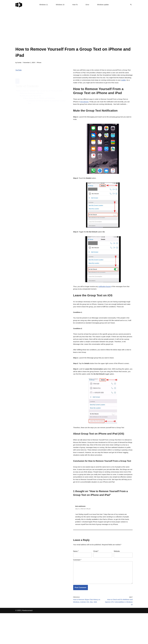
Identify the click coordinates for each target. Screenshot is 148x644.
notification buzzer (106, 296)
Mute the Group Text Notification (33, 89)
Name (76, 578)
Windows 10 (60, 5)
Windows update (104, 5)
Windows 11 (43, 5)
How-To (75, 5)
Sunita (19, 63)
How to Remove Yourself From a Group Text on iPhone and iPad (41, 86)
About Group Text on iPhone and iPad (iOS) (41, 94)
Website (117, 578)
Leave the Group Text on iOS (32, 91)
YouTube (19, 70)
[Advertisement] (74, 31)
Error (88, 5)
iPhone (40, 63)
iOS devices (85, 107)
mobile (81, 84)
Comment (77, 588)
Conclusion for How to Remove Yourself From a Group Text (46, 98)
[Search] (131, 5)
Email (96, 578)
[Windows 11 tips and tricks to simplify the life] (19, 5)
